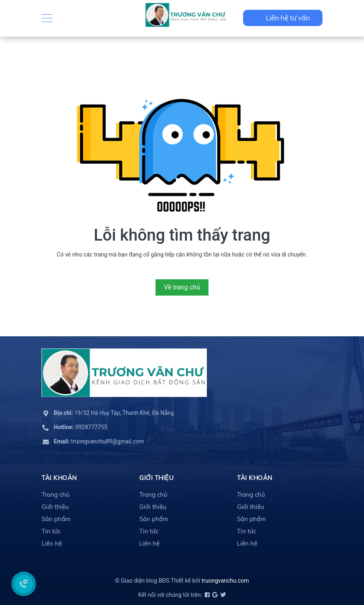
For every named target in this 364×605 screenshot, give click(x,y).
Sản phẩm (56, 519)
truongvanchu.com (225, 581)
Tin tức (51, 531)
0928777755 (80, 427)
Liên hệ (52, 543)
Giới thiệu (55, 507)
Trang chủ (56, 494)
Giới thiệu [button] (156, 478)
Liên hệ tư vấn (288, 18)
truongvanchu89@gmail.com (99, 441)
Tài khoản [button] (59, 478)
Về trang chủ (182, 287)
